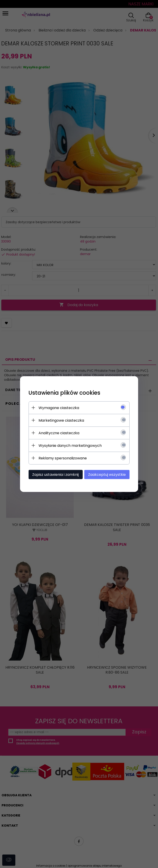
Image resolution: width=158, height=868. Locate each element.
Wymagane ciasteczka (58, 408)
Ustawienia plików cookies (63, 393)
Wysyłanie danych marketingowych (69, 445)
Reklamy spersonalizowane (62, 458)
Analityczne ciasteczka (58, 433)
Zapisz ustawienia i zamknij (54, 474)
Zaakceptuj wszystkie (108, 474)
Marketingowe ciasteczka (60, 420)
